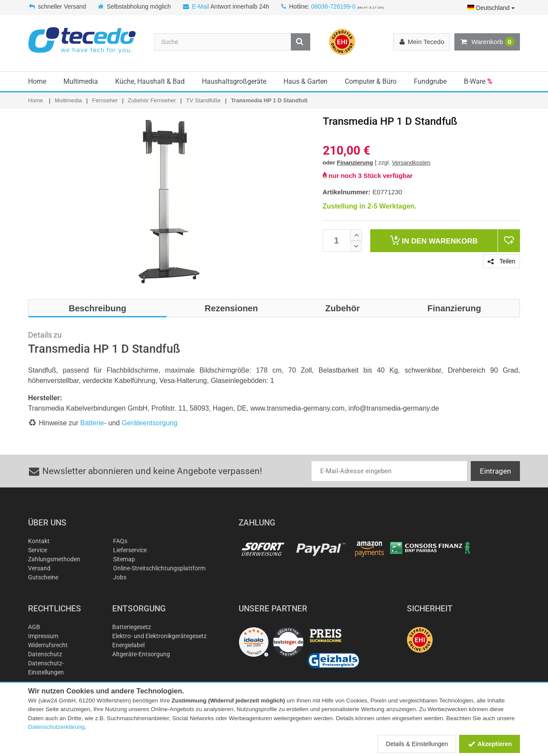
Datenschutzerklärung (56, 727)
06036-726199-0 (333, 6)
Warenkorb (487, 42)
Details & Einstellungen (417, 744)
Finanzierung (355, 163)
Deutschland (491, 8)
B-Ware (478, 81)
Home (37, 81)
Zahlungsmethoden (54, 559)
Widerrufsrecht (48, 645)
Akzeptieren (490, 744)
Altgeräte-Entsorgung (141, 654)
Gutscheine (43, 577)
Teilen (501, 261)
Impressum (43, 636)
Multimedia (81, 81)
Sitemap (124, 559)
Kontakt (39, 541)
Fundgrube (430, 81)
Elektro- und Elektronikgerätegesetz (159, 636)
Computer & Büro (371, 81)
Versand (39, 568)
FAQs (120, 541)
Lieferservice (130, 550)
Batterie (92, 423)
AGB (34, 627)
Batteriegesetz (132, 627)
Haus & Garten (305, 81)
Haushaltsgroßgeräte (234, 81)
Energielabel (128, 645)
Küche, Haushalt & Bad (150, 81)
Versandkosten (411, 163)
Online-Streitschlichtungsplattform (159, 568)
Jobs (120, 577)
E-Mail (201, 6)
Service (38, 550)
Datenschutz (45, 654)
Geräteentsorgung (150, 423)
